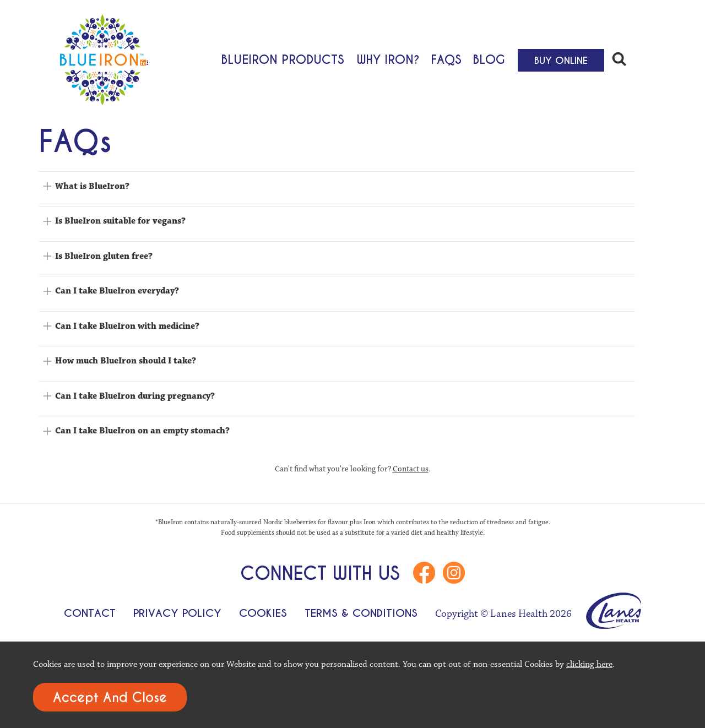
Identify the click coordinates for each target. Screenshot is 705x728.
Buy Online (561, 61)
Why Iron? (388, 59)
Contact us (411, 469)
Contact (90, 613)
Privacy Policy (177, 613)
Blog (489, 59)
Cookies (263, 613)
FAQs (446, 59)
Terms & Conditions (361, 613)
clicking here (589, 664)
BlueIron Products (283, 59)
